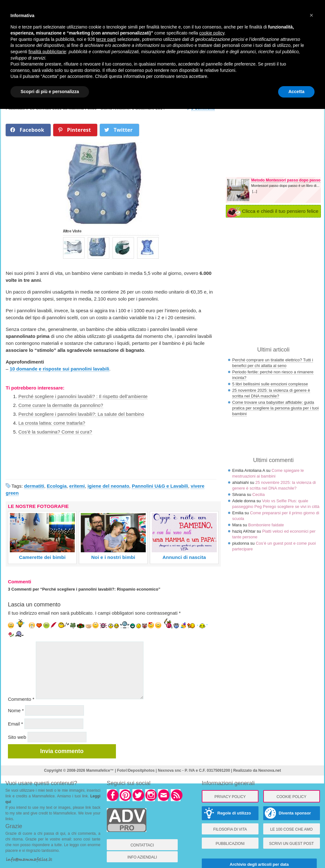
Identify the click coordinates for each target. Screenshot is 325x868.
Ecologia (57, 486)
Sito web (17, 737)
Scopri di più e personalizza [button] (50, 92)
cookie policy (212, 33)
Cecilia (259, 494)
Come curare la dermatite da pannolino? (61, 405)
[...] (255, 191)
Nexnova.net (270, 770)
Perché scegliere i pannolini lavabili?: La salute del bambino (81, 414)
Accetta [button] (296, 92)
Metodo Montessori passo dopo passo (286, 180)
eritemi (77, 486)
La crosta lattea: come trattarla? (52, 423)
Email (16, 724)
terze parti (106, 39)
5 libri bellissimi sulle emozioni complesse (270, 384)
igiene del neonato (108, 486)
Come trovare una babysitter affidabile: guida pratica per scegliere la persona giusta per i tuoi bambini (275, 408)
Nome (16, 710)
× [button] (311, 15)
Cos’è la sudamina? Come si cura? (55, 432)
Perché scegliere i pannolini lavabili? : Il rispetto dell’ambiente (83, 396)
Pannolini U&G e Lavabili (160, 486)
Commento (21, 699)
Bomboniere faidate (266, 525)
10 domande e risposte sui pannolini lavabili (60, 369)
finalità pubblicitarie (47, 52)
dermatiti (34, 486)
